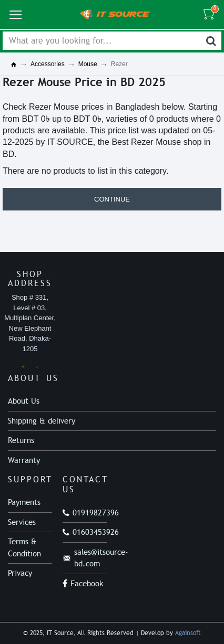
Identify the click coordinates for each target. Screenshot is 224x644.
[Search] (211, 41)
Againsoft (188, 633)
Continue (112, 199)
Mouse (88, 64)
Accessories (48, 64)
